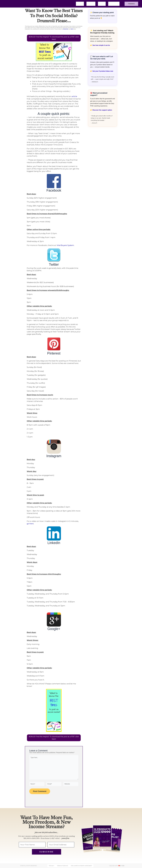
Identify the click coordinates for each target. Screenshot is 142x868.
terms (72, 29)
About (91, 4)
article (74, 96)
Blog (102, 4)
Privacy (52, 866)
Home (80, 4)
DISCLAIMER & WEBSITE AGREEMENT (81, 866)
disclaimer (66, 29)
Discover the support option (102, 110)
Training (114, 4)
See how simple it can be (101, 45)
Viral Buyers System (65, 245)
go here (30, 524)
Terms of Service (62, 866)
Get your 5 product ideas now (103, 71)
